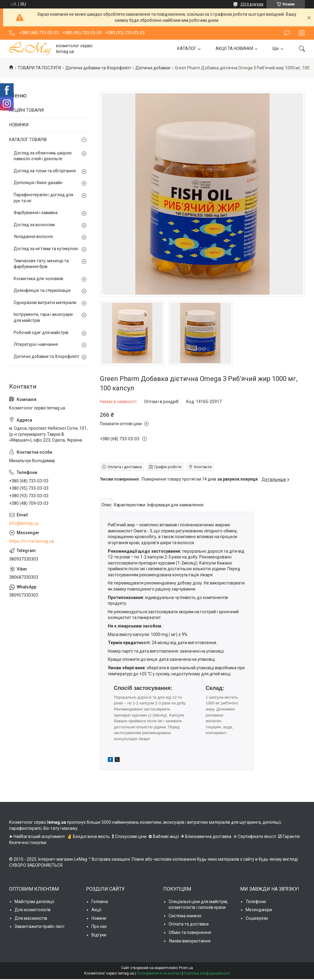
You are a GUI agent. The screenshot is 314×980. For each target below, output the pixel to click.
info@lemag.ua (24, 523)
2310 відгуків (252, 4)
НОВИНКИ (19, 125)
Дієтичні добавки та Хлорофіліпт (98, 68)
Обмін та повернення (190, 932)
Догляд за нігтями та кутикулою (46, 249)
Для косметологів (33, 910)
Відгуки (99, 935)
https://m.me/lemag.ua (31, 541)
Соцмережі (257, 918)
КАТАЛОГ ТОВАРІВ (28, 140)
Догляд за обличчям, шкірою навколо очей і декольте (43, 156)
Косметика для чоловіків (38, 279)
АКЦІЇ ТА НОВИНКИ (234, 48)
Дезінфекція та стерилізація (42, 290)
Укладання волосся (33, 237)
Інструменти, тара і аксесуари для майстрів (43, 317)
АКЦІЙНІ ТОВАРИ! (26, 110)
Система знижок (185, 916)
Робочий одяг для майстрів (41, 333)
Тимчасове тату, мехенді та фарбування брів (41, 264)
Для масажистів (31, 918)
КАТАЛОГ (187, 48)
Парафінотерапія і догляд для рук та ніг (43, 198)
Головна (100, 902)
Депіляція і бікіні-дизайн (38, 183)
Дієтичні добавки (153, 68)
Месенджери (259, 910)
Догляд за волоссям (34, 225)
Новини (99, 918)
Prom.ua (186, 968)
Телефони (256, 902)
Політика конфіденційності (207, 973)
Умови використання (190, 941)
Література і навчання (36, 344)
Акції (96, 910)
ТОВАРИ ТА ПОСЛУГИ (39, 68)
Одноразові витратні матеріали (45, 303)
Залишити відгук (287, 33)
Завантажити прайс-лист (40, 926)
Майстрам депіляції (34, 902)
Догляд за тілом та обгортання (45, 171)
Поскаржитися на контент (159, 973)
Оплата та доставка (189, 924)
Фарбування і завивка (36, 213)
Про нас (99, 926)
